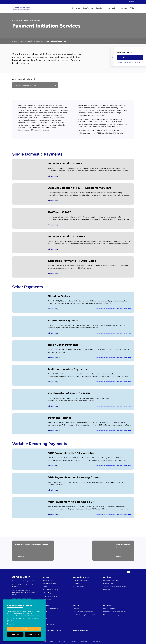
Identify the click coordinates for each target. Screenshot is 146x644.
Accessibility (84, 642)
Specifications (88, 8)
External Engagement (50, 593)
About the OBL (48, 580)
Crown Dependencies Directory (83, 612)
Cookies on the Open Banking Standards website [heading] (20, 607)
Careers (45, 587)
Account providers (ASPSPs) (113, 580)
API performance (78, 587)
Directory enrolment (110, 609)
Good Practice (111, 8)
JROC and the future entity (52, 631)
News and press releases (51, 609)
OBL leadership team (49, 584)
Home (14, 41)
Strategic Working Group (81, 631)
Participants (107, 577)
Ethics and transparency (111, 615)
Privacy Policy (63, 642)
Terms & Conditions (48, 642)
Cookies (74, 642)
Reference (123, 8)
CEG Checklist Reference (114, 133)
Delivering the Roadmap (50, 590)
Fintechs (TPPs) (108, 584)
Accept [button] (24, 629)
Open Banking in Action (81, 577)
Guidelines (100, 8)
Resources (46, 605)
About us (46, 577)
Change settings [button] (33, 634)
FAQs (132, 8)
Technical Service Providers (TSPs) (115, 587)
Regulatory (107, 590)
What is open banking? (50, 596)
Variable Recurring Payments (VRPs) (85, 615)
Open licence (96, 642)
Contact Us (107, 605)
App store (76, 584)
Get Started (76, 8)
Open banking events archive (52, 615)
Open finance (47, 599)
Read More (11, 624)
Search (131, 2)
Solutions (76, 605)
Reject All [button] (15, 634)
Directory (76, 609)
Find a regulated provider (81, 580)
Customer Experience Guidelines (31, 41)
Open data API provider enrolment (114, 612)
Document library (48, 624)
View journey (53, 176)
